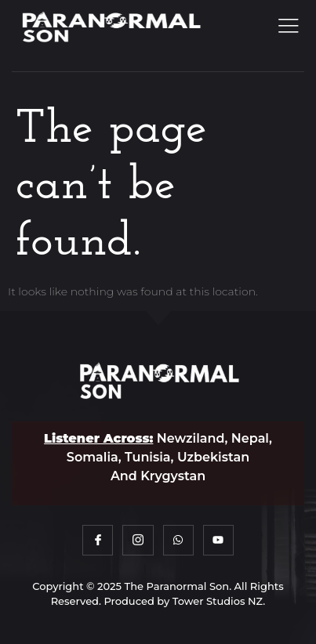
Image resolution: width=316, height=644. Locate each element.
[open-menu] (286, 27)
